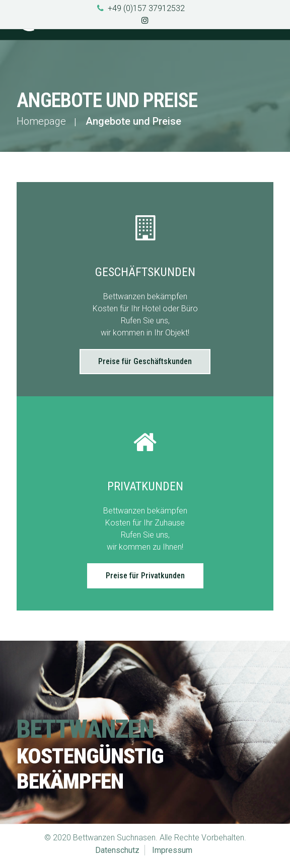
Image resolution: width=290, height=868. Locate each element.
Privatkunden (145, 486)
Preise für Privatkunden (145, 576)
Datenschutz (117, 850)
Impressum (172, 850)
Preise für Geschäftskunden (145, 361)
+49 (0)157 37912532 (146, 8)
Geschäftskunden (145, 272)
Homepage (41, 121)
